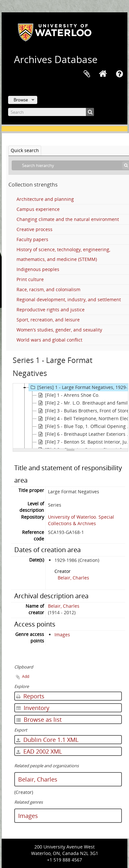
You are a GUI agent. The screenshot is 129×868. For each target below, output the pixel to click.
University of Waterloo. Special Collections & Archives (81, 520)
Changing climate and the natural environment (68, 219)
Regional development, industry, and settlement (69, 299)
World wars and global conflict (49, 340)
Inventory (33, 708)
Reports (30, 696)
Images (62, 635)
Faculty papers (32, 239)
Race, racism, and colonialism (48, 289)
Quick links (119, 74)
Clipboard (87, 74)
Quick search (25, 150)
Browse (21, 100)
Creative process (35, 229)
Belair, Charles (73, 578)
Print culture (30, 279)
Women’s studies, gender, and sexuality (59, 330)
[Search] (51, 112)
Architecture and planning (45, 199)
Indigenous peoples (38, 269)
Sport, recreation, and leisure (48, 320)
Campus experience (38, 209)
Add (26, 676)
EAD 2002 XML (39, 751)
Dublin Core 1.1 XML (47, 740)
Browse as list (39, 719)
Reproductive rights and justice (51, 310)
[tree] (70, 416)
